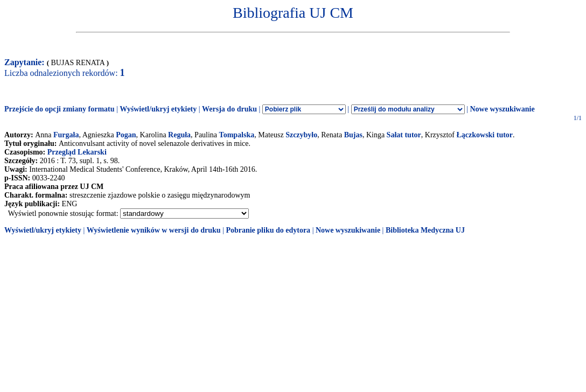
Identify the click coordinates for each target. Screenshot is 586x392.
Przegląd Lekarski (77, 152)
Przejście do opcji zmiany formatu (60, 109)
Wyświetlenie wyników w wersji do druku (154, 230)
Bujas (353, 135)
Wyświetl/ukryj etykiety (158, 109)
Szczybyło (301, 135)
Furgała (66, 135)
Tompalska (237, 135)
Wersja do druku (229, 109)
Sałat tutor (404, 135)
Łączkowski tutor (484, 135)
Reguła (179, 135)
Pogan (126, 135)
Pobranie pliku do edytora (268, 230)
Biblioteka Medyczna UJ (425, 230)
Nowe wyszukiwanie (502, 109)
